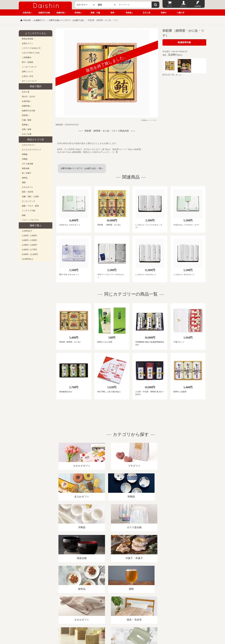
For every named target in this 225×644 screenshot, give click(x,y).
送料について (27, 72)
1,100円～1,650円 (29, 236)
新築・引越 (95, 13)
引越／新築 (27, 120)
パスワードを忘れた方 (31, 48)
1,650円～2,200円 (29, 240)
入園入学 (181, 13)
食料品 (25, 178)
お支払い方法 (27, 76)
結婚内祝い (61, 13)
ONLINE (27, 20)
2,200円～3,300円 (29, 245)
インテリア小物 (28, 211)
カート (170, 6)
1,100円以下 (27, 231)
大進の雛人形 (112, 629)
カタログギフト (28, 145)
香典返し (130, 13)
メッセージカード (29, 67)
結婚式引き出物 (28, 111)
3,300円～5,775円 (29, 250)
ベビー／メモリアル (30, 220)
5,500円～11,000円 (30, 254)
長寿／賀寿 (27, 129)
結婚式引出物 (44, 13)
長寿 (112, 13)
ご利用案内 (27, 57)
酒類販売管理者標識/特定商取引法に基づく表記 (74, 608)
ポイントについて (29, 81)
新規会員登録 (27, 39)
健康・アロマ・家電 (30, 206)
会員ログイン (27, 43)
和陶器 (25, 154)
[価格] (107, 5)
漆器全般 (26, 168)
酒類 (24, 182)
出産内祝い (27, 13)
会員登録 (198, 6)
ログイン (184, 6)
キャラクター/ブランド (31, 150)
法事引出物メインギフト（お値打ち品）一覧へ (82, 168)
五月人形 (147, 13)
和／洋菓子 (27, 173)
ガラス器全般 (27, 164)
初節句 (164, 13)
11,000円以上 (28, 259)
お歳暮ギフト (40, 20)
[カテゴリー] (86, 5)
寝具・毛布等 (27, 192)
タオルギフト (27, 187)
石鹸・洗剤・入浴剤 (30, 197)
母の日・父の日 (28, 97)
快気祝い (78, 13)
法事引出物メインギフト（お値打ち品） (67, 20)
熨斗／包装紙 (27, 62)
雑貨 (24, 215)
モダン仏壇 (27, 134)
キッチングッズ (28, 201)
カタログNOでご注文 (31, 53)
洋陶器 (25, 159)
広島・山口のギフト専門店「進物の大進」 (112, 625)
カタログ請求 (132, 608)
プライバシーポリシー (111, 608)
